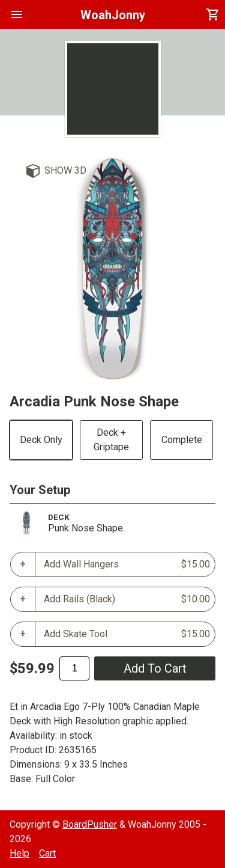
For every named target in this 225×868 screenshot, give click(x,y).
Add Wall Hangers (127, 564)
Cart (47, 853)
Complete (182, 440)
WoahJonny (113, 15)
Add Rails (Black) (127, 599)
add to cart (155, 668)
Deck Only (41, 440)
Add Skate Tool (127, 634)
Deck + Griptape (111, 440)
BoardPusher (90, 824)
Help (19, 853)
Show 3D (65, 170)
